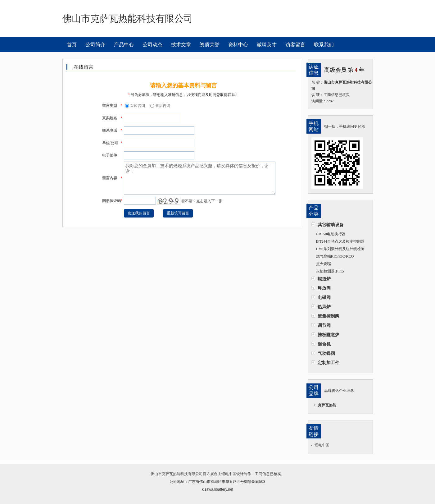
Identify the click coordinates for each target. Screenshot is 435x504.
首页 (72, 45)
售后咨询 (160, 106)
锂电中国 (322, 445)
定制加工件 (329, 363)
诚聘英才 (267, 45)
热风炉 (324, 307)
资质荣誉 (210, 45)
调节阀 (324, 325)
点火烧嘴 (324, 264)
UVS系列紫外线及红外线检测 (340, 249)
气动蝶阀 (326, 353)
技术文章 (181, 45)
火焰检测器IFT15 (330, 271)
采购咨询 (134, 106)
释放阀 (324, 288)
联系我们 (324, 45)
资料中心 (238, 45)
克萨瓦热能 (327, 405)
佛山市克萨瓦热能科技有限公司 (177, 474)
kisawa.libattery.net (217, 489)
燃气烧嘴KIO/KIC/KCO (335, 256)
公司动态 (152, 45)
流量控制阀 (329, 316)
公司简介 (95, 45)
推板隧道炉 (329, 335)
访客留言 (295, 45)
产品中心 (124, 45)
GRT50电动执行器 (331, 234)
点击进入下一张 (209, 201)
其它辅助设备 (331, 225)
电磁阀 (324, 297)
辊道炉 (324, 279)
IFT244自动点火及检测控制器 (340, 241)
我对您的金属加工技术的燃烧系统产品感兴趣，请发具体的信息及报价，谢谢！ (200, 178)
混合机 (324, 344)
